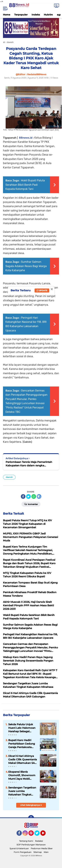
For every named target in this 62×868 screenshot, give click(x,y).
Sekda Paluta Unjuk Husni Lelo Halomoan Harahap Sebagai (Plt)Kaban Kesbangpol (23, 728)
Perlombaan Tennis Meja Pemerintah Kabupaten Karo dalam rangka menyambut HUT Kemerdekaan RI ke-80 (30, 464)
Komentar (31, 504)
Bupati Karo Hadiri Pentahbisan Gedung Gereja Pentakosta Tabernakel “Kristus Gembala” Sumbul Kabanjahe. (22, 744)
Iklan (46, 852)
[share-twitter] (28, 496)
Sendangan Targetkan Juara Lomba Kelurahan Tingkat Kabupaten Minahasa (22, 791)
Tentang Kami (26, 841)
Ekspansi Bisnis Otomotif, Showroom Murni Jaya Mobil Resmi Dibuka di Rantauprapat (22, 775)
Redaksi (39, 841)
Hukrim (48, 15)
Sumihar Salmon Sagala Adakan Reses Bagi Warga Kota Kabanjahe (26, 266)
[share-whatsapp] (34, 496)
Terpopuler (21, 15)
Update (42, 290)
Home (7, 15)
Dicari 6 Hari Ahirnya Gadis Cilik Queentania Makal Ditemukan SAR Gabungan (23, 760)
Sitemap (38, 852)
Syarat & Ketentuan (19, 848)
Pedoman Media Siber (42, 848)
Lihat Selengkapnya (31, 805)
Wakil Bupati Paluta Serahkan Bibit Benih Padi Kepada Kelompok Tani (25, 185)
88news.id (26, 138)
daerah (9, 477)
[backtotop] (31, 818)
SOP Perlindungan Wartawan (31, 845)
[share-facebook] (23, 496)
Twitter (39, 835)
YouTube (45, 835)
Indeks (36, 15)
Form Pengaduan (23, 852)
